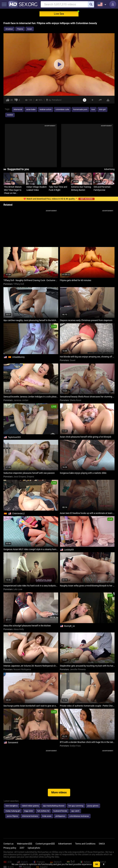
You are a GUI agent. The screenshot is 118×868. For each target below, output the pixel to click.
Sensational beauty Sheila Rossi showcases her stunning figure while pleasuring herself (87, 397)
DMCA (102, 844)
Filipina (20, 29)
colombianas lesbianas (79, 816)
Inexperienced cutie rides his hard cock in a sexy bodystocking (31, 586)
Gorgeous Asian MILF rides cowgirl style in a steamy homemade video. (31, 549)
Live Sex (59, 14)
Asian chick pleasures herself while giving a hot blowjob (86, 437)
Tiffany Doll (19, 284)
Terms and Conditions (85, 844)
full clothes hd (43, 811)
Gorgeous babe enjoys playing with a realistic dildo (83, 473)
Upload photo (34, 848)
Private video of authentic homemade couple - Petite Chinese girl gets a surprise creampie (87, 706)
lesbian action (46, 109)
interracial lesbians (30, 816)
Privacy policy (10, 848)
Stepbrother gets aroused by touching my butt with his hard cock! (87, 666)
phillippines (60, 816)
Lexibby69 (69, 550)
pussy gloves (93, 806)
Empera (30, 477)
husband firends (60, 811)
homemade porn (80, 109)
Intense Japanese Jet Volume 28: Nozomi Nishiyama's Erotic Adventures (31, 666)
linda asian (47, 816)
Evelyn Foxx (75, 746)
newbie (10, 115)
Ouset (73, 360)
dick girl (102, 109)
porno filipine (12, 816)
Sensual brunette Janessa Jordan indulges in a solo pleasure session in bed (31, 397)
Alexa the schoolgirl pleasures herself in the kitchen (27, 626)
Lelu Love (18, 589)
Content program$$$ (45, 844)
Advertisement (65, 844)
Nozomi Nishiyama (22, 669)
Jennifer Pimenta (78, 669)
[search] (91, 4)
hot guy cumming (76, 806)
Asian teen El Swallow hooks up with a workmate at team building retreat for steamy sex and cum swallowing (87, 513)
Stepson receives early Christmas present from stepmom (86, 320)
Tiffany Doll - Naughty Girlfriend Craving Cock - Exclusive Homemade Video (31, 280)
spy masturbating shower (54, 806)
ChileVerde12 (18, 514)
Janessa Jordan (21, 400)
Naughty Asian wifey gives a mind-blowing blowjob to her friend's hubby (87, 586)
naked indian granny (30, 806)
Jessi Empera (20, 477)
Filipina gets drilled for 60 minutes (76, 280)
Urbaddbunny (18, 357)
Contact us (8, 844)
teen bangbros (12, 806)
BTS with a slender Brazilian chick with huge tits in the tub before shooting (87, 742)
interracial (18, 109)
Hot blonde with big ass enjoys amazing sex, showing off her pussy (87, 357)
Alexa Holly (19, 629)
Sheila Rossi (75, 400)
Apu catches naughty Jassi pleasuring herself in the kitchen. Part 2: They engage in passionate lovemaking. (31, 320)
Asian (30, 29)
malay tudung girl (13, 811)
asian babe (31, 109)
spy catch (75, 811)
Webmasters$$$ (25, 844)
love (93, 109)
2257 (22, 848)
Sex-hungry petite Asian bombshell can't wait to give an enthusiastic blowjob (31, 706)
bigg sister (29, 811)
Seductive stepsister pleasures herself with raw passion (29, 473)
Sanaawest (13, 743)
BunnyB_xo (70, 626)
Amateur (9, 29)
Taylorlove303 (14, 437)
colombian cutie (62, 109)
